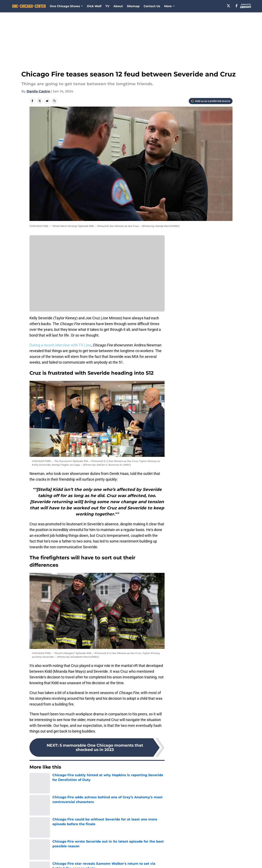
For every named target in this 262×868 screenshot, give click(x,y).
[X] (228, 6)
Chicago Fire (39, 795)
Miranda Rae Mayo (96, 795)
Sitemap (133, 6)
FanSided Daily (218, 853)
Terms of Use (133, 860)
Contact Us (152, 6)
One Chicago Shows (65, 6)
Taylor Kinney (120, 795)
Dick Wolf (94, 6)
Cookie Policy (177, 860)
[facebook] (237, 6)
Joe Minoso (38, 805)
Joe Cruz (55, 805)
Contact (129, 853)
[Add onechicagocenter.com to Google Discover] (211, 101)
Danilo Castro (38, 91)
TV (107, 6)
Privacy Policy (95, 860)
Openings (91, 853)
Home (34, 824)
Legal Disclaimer (220, 860)
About (118, 6)
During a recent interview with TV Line (60, 345)
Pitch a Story (39, 860)
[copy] (54, 101)
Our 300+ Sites (178, 853)
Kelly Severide (143, 795)
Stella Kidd (58, 795)
